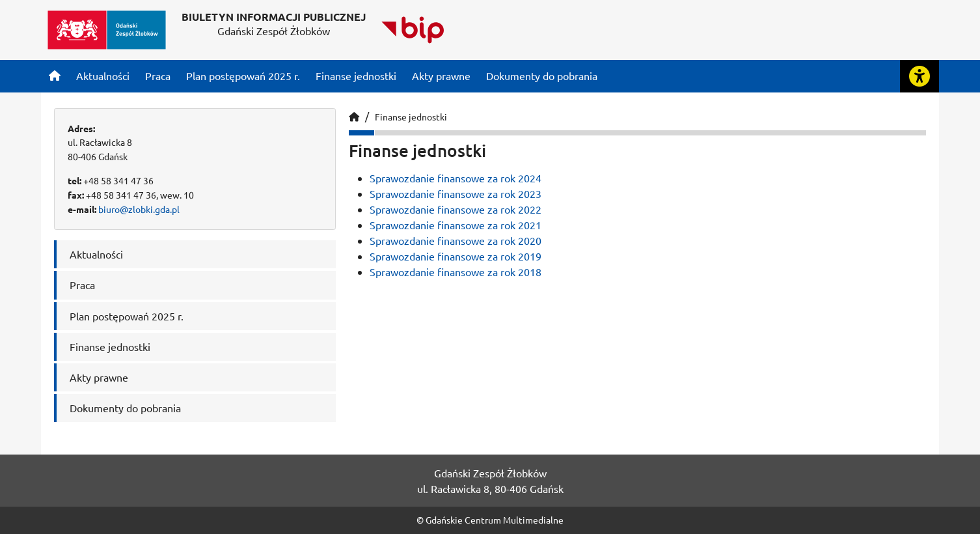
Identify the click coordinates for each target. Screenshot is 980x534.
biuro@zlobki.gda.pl (139, 209)
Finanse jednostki (411, 117)
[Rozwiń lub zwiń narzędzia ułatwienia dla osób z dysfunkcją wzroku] (919, 76)
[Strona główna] (55, 76)
